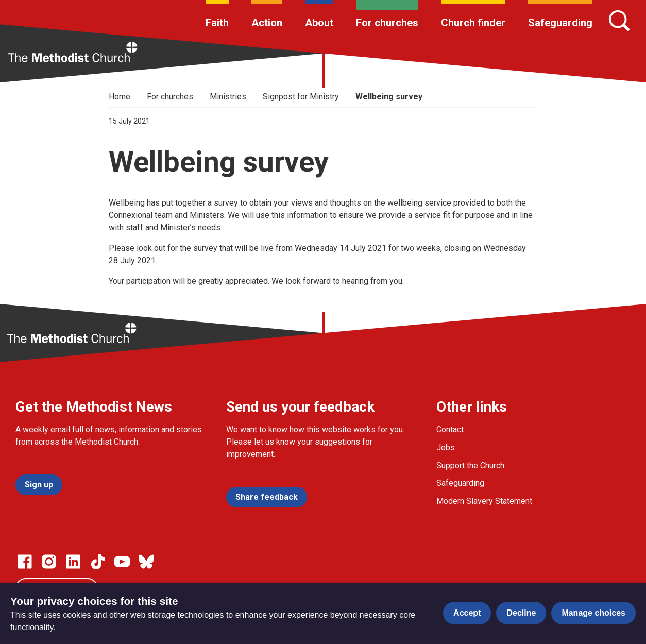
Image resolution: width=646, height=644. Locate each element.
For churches (387, 23)
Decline (521, 613)
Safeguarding (560, 23)
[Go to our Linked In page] (73, 562)
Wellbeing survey (389, 97)
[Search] (619, 21)
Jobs (446, 447)
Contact (450, 429)
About (319, 23)
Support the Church (470, 465)
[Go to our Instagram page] (49, 562)
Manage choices (593, 613)
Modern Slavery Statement (484, 501)
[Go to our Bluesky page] (146, 562)
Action (267, 23)
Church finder (473, 23)
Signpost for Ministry (301, 97)
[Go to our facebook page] (25, 562)
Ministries (228, 97)
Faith (217, 23)
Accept (467, 613)
